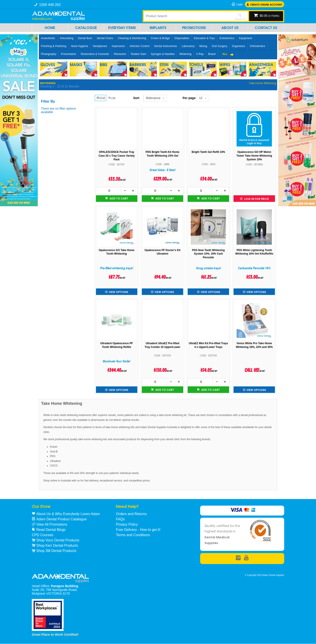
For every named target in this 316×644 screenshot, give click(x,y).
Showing (60, 86)
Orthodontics (257, 46)
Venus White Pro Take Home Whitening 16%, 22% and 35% (254, 345)
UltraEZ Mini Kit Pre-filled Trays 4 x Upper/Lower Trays (208, 345)
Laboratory (188, 46)
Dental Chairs (105, 38)
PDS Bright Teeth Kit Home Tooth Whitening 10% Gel (162, 154)
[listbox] (155, 98)
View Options (118, 292)
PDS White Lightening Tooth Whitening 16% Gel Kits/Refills (254, 252)
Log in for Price (256, 199)
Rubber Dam (138, 54)
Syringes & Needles (163, 54)
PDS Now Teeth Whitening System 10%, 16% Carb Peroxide (208, 254)
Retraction (120, 54)
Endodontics (227, 38)
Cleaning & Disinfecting (132, 38)
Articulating (67, 38)
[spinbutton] (108, 191)
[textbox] (188, 16)
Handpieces (100, 46)
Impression (118, 46)
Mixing (203, 46)
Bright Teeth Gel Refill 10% (208, 152)
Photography (49, 54)
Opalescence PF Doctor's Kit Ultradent (163, 252)
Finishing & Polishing (54, 46)
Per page (189, 98)
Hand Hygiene (79, 46)
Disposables (182, 38)
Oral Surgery (219, 46)
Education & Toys (205, 38)
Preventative (69, 54)
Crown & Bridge (160, 38)
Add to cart (118, 198)
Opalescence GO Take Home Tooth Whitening (117, 252)
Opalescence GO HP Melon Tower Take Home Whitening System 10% (254, 156)
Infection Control (140, 46)
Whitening (185, 54)
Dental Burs (85, 38)
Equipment (246, 38)
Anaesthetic (48, 38)
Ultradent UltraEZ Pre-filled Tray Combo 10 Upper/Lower (162, 345)
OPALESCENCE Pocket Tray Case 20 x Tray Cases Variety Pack (117, 156)
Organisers (238, 46)
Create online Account (266, 4)
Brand (212, 54)
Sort (136, 98)
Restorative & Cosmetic (95, 54)
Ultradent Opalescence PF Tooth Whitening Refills (117, 345)
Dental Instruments (165, 46)
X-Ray (200, 54)
